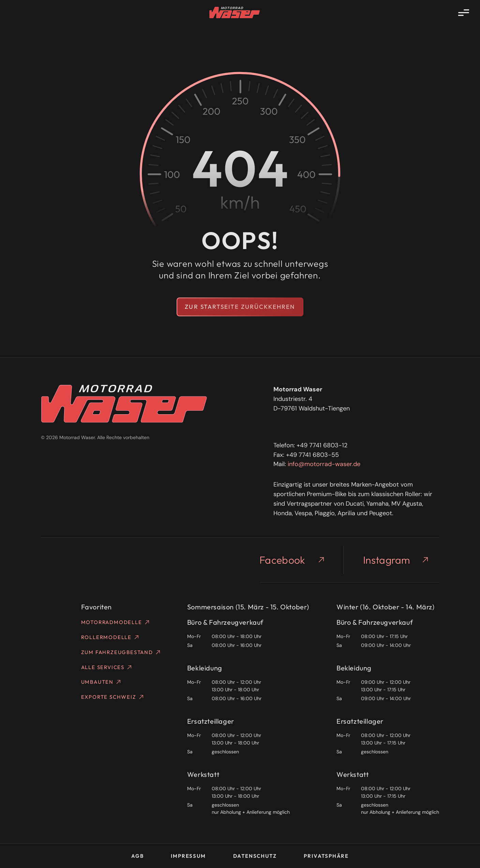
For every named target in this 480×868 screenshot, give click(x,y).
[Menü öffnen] (464, 13)
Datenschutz (255, 856)
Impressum (188, 856)
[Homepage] (235, 13)
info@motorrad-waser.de (324, 464)
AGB (137, 856)
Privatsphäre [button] (326, 856)
